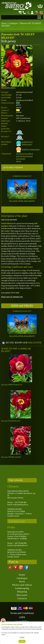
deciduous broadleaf (25, 154)
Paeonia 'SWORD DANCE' (11, 457)
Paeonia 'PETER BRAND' (11, 421)
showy (19, 161)
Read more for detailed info (12, 297)
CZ (36, 12)
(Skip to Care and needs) (9, 220)
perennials (21, 159)
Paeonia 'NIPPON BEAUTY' (12, 385)
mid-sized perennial (24, 156)
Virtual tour (17, 521)
